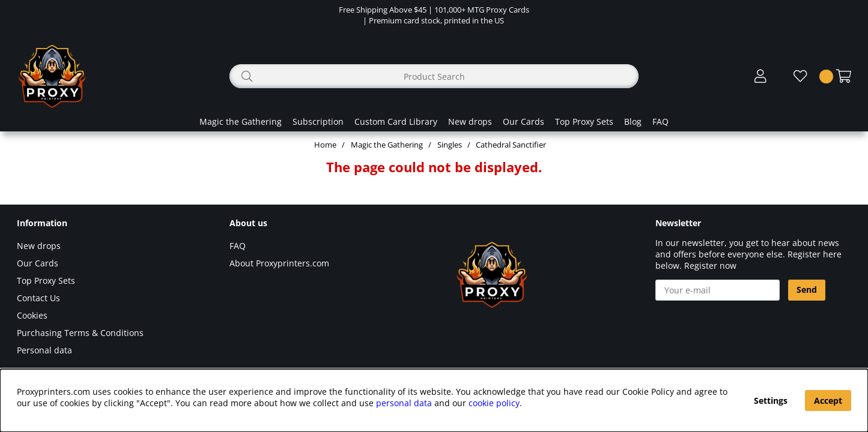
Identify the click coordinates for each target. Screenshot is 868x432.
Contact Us (38, 298)
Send (807, 289)
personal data (404, 403)
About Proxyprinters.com (279, 263)
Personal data (44, 350)
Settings (771, 400)
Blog (633, 121)
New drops (470, 121)
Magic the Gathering (241, 121)
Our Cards (524, 121)
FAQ (660, 121)
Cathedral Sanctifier (511, 145)
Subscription (318, 121)
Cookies (32, 315)
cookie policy (494, 403)
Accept (828, 400)
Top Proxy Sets (584, 121)
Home (325, 145)
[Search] (434, 76)
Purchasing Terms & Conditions (80, 333)
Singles (450, 145)
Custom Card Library (396, 121)
